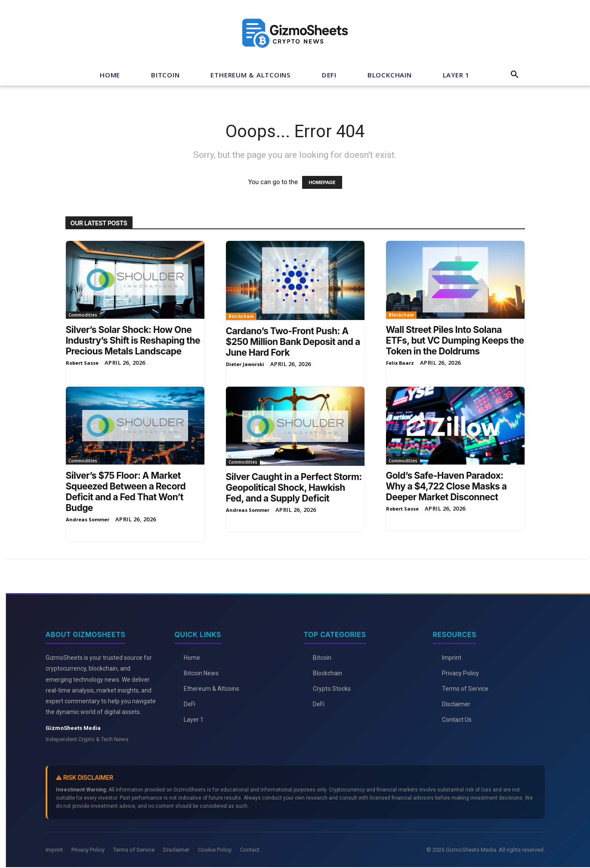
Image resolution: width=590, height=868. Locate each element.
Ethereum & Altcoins (250, 75)
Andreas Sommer (88, 519)
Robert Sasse (82, 363)
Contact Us (457, 720)
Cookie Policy (215, 850)
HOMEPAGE (322, 182)
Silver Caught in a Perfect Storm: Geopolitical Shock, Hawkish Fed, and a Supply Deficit (294, 488)
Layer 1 (456, 75)
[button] (515, 75)
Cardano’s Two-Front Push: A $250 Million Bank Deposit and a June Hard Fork (293, 342)
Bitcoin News (201, 673)
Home (110, 75)
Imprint (452, 658)
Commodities (83, 315)
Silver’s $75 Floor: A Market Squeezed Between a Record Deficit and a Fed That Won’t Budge (126, 492)
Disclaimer (456, 704)
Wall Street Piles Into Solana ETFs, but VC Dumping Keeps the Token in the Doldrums (455, 340)
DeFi (329, 75)
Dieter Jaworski (245, 364)
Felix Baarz (400, 363)
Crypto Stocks (332, 689)
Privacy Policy (460, 673)
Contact (250, 850)
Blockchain (390, 75)
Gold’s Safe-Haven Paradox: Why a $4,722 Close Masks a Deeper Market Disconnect (446, 486)
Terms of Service (465, 689)
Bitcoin (165, 75)
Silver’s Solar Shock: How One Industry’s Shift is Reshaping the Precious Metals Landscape (133, 340)
